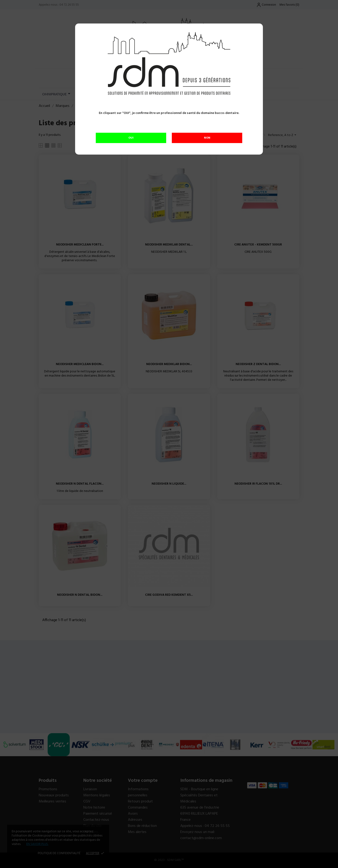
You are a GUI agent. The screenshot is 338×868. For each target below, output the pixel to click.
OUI (131, 138)
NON (207, 138)
